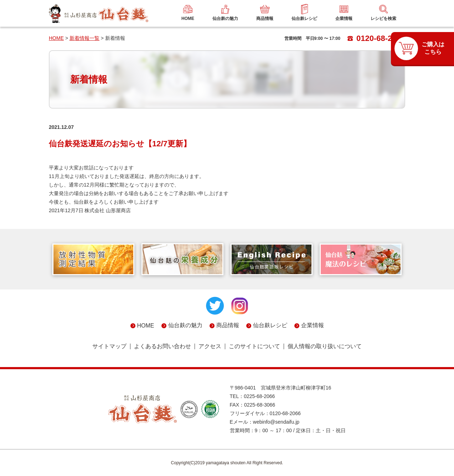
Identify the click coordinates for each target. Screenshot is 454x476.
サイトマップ (109, 346)
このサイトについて (254, 346)
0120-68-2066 (376, 38)
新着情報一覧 (84, 38)
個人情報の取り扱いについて (325, 346)
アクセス (210, 346)
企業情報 (313, 325)
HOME (56, 38)
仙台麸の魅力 (185, 325)
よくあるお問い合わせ (162, 346)
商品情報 (228, 325)
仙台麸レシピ (270, 325)
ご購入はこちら (433, 48)
